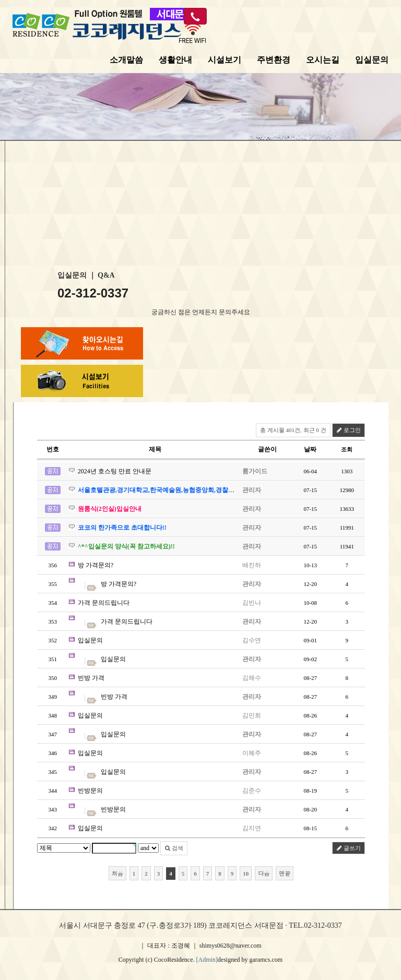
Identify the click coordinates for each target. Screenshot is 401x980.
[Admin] (207, 960)
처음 (117, 873)
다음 (264, 873)
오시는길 (323, 60)
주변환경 (274, 60)
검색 (174, 848)
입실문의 (372, 60)
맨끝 (285, 873)
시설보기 (225, 60)
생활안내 (175, 60)
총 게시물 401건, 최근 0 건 (293, 430)
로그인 (349, 430)
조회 (347, 449)
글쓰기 (349, 848)
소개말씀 (126, 60)
